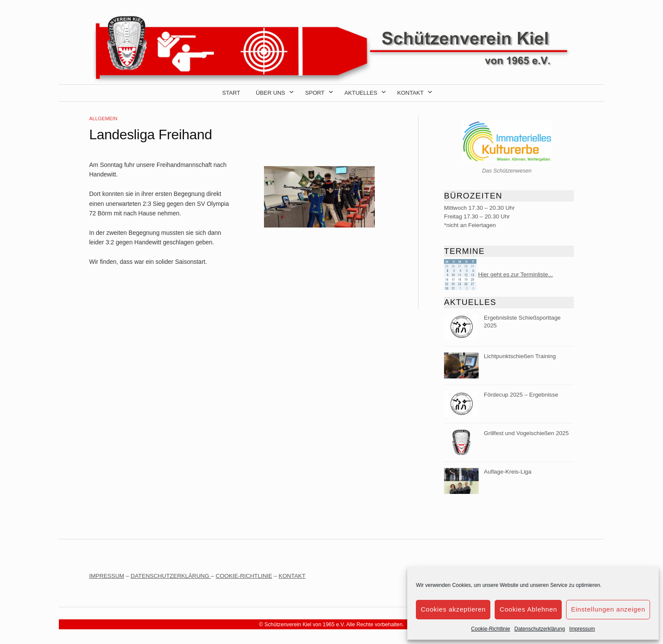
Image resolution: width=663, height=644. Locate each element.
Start (231, 93)
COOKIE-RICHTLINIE (244, 576)
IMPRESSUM (107, 576)
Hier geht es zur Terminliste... (516, 274)
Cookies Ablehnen (528, 609)
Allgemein (103, 119)
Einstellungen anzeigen (608, 609)
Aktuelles (361, 93)
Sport (315, 93)
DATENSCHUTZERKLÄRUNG (171, 576)
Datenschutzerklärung (540, 629)
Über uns (270, 93)
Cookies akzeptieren (453, 609)
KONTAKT (292, 576)
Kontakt (410, 93)
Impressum (582, 629)
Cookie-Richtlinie (491, 629)
